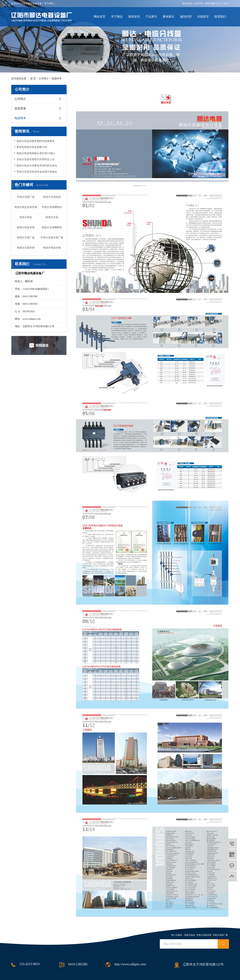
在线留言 (203, 17)
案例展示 (169, 17)
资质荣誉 (20, 108)
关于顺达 (117, 17)
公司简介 (44, 79)
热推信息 (187, 3)
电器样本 (20, 118)
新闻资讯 (134, 17)
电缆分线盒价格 (52, 248)
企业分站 (199, 3)
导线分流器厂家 (26, 197)
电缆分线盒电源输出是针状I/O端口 (36, 153)
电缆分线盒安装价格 (26, 207)
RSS (219, 3)
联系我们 (220, 17)
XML (226, 3)
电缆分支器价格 (26, 248)
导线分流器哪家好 (52, 207)
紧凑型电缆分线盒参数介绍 (32, 147)
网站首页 (100, 17)
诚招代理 (186, 17)
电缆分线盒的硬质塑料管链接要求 (36, 141)
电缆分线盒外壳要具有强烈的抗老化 (37, 166)
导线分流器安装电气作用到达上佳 (36, 159)
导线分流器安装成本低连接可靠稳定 (37, 172)
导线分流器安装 (204, 935)
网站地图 (210, 3)
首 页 (33, 79)
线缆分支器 (52, 217)
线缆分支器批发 (52, 197)
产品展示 (151, 17)
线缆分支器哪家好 (52, 227)
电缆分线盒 (26, 217)
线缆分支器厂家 (26, 238)
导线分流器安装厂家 (52, 238)
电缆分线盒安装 (26, 227)
